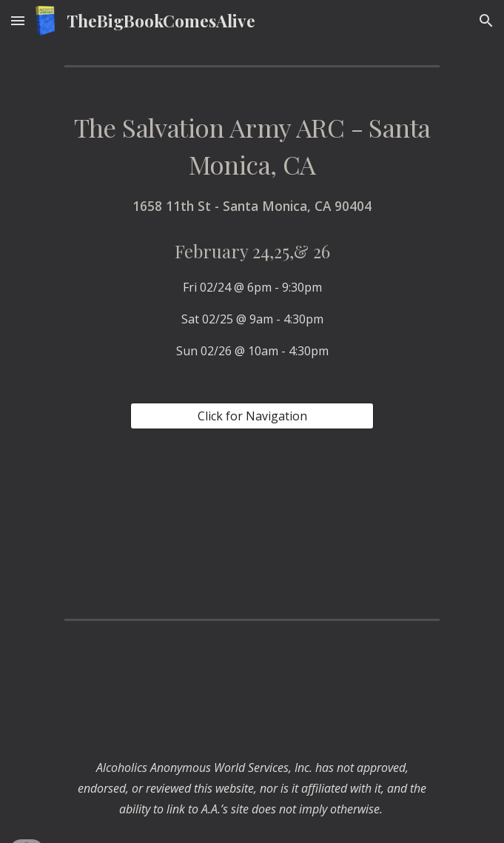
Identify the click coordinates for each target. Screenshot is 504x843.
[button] (18, 20)
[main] (252, 235)
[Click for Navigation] (252, 416)
